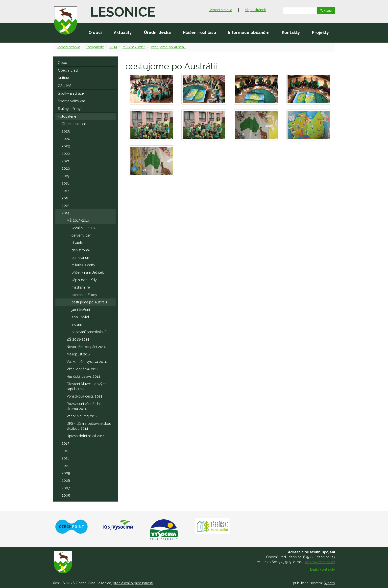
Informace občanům (249, 33)
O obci (95, 33)
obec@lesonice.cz (320, 562)
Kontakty (291, 33)
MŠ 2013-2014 (134, 47)
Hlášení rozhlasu (199, 33)
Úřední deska (157, 33)
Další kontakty (323, 569)
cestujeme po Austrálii (169, 47)
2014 (113, 47)
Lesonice (123, 12)
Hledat (326, 11)
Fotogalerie (95, 47)
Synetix (329, 583)
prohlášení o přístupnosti (133, 583)
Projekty (320, 33)
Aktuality (123, 33)
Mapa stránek (255, 10)
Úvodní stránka (220, 10)
